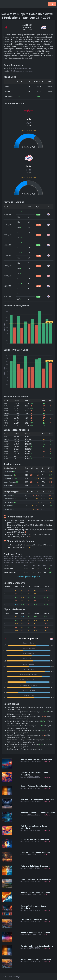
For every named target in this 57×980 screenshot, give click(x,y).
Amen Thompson (10, 482)
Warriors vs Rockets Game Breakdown (37, 799)
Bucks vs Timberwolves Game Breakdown (33, 907)
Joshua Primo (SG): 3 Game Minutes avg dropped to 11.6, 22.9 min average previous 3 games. (29, 736)
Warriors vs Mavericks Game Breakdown (38, 813)
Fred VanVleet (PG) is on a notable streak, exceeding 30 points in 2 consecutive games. (30, 708)
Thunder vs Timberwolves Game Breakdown (34, 774)
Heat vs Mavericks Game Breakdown (36, 759)
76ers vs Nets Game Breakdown (34, 919)
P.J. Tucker (8, 506)
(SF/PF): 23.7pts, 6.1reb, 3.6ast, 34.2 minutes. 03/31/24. (30, 546)
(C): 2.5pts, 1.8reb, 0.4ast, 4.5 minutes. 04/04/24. (29, 536)
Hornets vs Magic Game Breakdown (36, 959)
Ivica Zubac (8, 509)
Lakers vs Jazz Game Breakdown (35, 839)
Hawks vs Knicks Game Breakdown (35, 933)
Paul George (9, 495)
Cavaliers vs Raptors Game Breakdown (37, 946)
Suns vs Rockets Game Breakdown (35, 853)
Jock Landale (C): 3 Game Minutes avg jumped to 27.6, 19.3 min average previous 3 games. (29, 727)
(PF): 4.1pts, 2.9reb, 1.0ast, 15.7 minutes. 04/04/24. (30, 531)
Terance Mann (9, 502)
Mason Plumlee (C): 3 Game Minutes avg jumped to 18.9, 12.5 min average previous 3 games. (30, 732)
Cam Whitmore (9, 486)
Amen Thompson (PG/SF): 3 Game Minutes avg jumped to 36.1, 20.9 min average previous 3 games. (29, 741)
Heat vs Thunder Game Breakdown (35, 893)
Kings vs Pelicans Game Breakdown (36, 786)
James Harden (9, 499)
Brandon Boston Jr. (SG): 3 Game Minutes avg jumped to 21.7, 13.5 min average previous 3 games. (30, 713)
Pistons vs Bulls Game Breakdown (35, 866)
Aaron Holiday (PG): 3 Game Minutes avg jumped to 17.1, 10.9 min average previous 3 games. (30, 722)
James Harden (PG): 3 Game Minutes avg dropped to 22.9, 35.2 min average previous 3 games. (29, 718)
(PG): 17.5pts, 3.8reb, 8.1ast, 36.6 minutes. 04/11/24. (30, 522)
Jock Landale (9, 475)
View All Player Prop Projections (29, 577)
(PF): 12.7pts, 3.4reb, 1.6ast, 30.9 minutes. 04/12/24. (30, 526)
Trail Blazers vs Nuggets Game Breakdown (34, 827)
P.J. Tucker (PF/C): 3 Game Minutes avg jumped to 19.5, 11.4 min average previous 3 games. (30, 746)
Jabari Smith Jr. (10, 479)
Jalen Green (9, 472)
